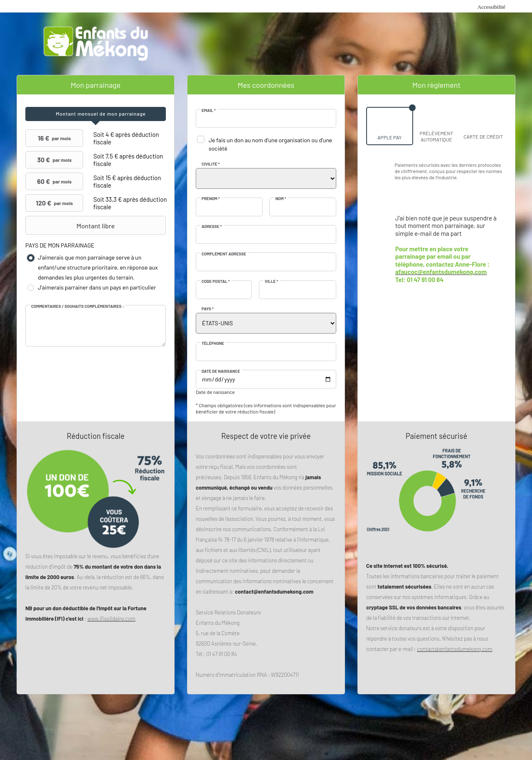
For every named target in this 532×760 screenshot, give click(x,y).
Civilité (211, 164)
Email (209, 110)
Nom (281, 198)
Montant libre (71, 225)
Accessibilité (491, 7)
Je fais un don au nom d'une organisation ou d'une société (270, 144)
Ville (271, 281)
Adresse (212, 226)
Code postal (216, 281)
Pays (208, 309)
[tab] (96, 114)
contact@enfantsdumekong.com (455, 649)
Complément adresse (224, 254)
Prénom (211, 198)
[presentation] (96, 114)
